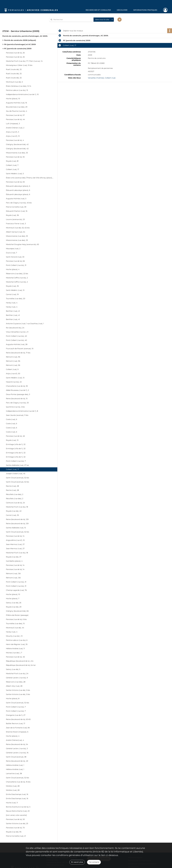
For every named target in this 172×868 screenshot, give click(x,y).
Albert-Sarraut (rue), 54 (16, 232)
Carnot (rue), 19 (12, 294)
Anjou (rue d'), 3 (12, 132)
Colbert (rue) (110, 78)
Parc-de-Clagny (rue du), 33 (17, 403)
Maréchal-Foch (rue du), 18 (17, 507)
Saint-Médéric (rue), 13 (15, 290)
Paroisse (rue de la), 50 (15, 819)
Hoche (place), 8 (13, 698)
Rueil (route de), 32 (14, 69)
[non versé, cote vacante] (16, 815)
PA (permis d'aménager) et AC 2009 (20, 44)
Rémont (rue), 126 (13, 574)
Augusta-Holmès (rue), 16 (16, 103)
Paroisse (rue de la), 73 (15, 828)
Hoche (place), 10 (13, 99)
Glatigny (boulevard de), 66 (17, 611)
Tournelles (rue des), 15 (15, 624)
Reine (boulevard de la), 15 (17, 399)
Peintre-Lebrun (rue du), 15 (17, 90)
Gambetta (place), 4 (14, 561)
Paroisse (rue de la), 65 (15, 182)
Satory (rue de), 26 (14, 603)
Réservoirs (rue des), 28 (16, 682)
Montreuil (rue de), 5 (14, 82)
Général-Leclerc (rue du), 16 (17, 753)
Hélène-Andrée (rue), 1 (15, 765)
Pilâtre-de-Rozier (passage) (17, 615)
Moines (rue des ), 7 (14, 653)
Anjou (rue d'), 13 (13, 136)
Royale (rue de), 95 (14, 832)
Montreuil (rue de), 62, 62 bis (18, 228)
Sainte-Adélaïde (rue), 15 (16, 528)
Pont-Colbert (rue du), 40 (16, 336)
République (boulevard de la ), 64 (20, 661)
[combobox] (104, 20)
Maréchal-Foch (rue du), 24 (17, 673)
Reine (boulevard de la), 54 (17, 744)
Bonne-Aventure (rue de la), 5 (18, 807)
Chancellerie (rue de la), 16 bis (18, 782)
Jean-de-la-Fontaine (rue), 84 (18, 728)
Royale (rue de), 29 (14, 607)
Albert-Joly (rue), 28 (14, 686)
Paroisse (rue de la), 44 (15, 119)
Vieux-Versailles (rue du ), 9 (17, 332)
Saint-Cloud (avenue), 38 (16, 757)
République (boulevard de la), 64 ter (21, 665)
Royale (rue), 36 (12, 215)
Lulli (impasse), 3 (13, 124)
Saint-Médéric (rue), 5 (15, 174)
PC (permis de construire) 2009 (18, 49)
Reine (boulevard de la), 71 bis (18, 353)
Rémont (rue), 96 (13, 357)
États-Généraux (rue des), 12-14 (19, 86)
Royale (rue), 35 (12, 286)
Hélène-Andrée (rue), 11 (15, 649)
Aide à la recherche (59, 24)
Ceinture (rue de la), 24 (15, 503)
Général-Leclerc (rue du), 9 (17, 678)
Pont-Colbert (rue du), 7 (16, 461)
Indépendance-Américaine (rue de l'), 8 (22, 411)
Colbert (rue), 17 (12, 169)
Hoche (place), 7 (13, 599)
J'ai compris (94, 862)
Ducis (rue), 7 (11, 253)
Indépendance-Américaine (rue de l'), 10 (22, 94)
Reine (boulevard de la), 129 (17, 519)
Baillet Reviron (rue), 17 (16, 723)
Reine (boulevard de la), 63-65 (18, 719)
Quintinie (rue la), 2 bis (15, 407)
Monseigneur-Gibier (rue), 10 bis (19, 65)
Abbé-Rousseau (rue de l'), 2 (17, 390)
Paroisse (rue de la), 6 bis (16, 619)
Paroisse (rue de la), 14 (15, 536)
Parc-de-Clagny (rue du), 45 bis (19, 203)
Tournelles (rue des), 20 (16, 299)
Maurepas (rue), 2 (13, 249)
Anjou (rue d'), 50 (13, 374)
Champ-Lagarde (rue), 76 (16, 590)
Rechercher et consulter (98, 10)
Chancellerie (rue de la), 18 (17, 386)
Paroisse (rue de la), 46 (15, 436)
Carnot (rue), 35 (12, 515)
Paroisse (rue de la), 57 (15, 115)
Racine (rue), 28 (12, 486)
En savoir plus (77, 862)
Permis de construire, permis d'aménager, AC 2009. (25, 36)
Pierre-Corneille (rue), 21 (16, 836)
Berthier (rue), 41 (13, 311)
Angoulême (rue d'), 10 (15, 540)
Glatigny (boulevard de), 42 (17, 144)
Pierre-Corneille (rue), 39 (16, 207)
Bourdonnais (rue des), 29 (17, 107)
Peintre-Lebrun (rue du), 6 (17, 640)
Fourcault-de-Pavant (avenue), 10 (20, 349)
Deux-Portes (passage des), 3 (18, 394)
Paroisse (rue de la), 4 (15, 140)
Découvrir (122, 10)
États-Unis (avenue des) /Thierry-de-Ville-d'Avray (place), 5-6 (30, 178)
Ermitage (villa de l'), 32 (16, 444)
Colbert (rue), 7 (12, 165)
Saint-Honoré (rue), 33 (15, 257)
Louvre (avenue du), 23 (15, 219)
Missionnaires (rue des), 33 (17, 153)
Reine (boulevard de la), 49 (17, 761)
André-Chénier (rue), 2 (15, 128)
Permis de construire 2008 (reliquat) (20, 40)
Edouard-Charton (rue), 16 (17, 211)
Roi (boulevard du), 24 (15, 328)
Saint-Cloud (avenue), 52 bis (17, 478)
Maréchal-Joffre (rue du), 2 (17, 278)
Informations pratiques (145, 10)
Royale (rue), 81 (12, 161)
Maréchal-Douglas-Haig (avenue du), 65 (22, 244)
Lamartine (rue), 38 (14, 773)
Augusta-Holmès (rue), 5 (16, 199)
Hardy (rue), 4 (12, 303)
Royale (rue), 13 (12, 440)
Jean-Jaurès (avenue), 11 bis (17, 415)
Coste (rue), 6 (12, 419)
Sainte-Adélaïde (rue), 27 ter (17, 465)
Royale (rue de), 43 (14, 511)
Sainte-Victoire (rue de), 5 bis (18, 690)
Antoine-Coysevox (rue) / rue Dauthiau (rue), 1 (25, 324)
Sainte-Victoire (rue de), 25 (17, 823)
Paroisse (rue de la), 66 (15, 261)
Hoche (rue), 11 (12, 803)
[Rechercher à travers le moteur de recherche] (73, 20)
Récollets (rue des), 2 (15, 494)
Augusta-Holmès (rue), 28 (17, 344)
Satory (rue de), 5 (13, 669)
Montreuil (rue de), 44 (15, 628)
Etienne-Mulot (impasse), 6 (17, 732)
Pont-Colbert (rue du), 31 (16, 265)
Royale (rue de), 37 (14, 557)
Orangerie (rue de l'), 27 (16, 715)
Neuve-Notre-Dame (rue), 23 (18, 811)
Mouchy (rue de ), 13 (14, 636)
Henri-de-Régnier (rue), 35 (17, 644)
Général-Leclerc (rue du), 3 (17, 748)
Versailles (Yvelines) (96, 78)
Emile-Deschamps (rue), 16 (17, 794)
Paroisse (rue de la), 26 (15, 53)
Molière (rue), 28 (13, 786)
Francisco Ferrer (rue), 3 (16, 224)
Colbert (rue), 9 (12, 369)
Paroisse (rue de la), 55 (15, 157)
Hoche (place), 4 (13, 269)
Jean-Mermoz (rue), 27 (15, 544)
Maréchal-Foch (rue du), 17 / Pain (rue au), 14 (24, 61)
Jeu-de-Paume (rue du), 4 (16, 111)
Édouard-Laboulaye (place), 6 (18, 186)
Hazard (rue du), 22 (14, 382)
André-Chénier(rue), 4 (15, 740)
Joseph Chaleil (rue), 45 (16, 474)
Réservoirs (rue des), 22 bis (17, 274)
